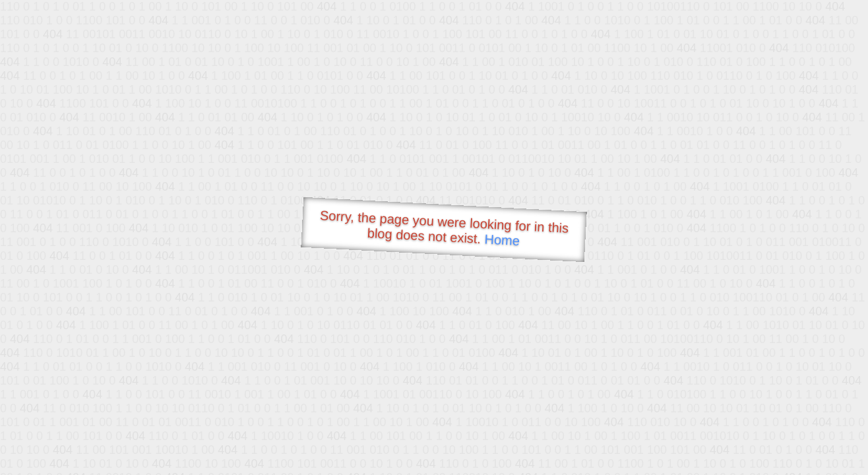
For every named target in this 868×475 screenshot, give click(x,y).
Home (502, 240)
